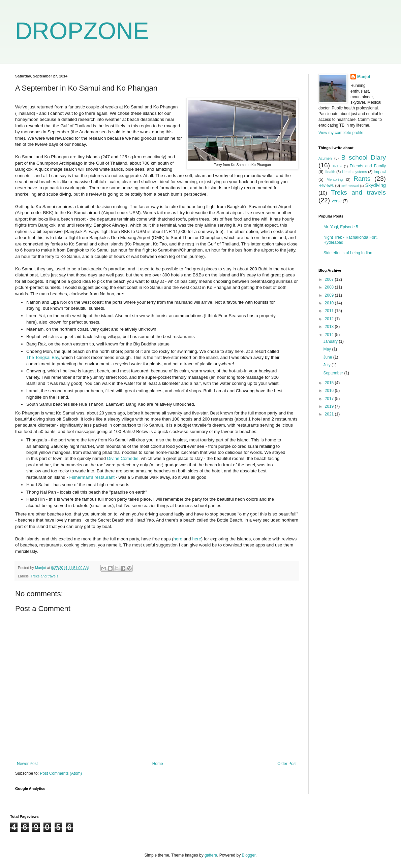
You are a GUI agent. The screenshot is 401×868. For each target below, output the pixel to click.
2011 (330, 311)
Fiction (337, 166)
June (328, 357)
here (179, 539)
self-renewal (350, 186)
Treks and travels (44, 576)
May (328, 349)
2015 (330, 383)
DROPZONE (82, 31)
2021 (330, 414)
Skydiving (375, 185)
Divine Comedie (123, 458)
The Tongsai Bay (43, 357)
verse (336, 201)
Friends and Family (368, 166)
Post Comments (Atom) (61, 773)
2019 (330, 406)
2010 (330, 303)
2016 (330, 391)
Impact (380, 172)
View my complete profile (341, 133)
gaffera (211, 855)
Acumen (325, 158)
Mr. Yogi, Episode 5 (341, 227)
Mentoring (335, 179)
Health (330, 172)
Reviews (326, 186)
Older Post (287, 764)
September (334, 373)
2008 (330, 287)
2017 (330, 399)
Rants (362, 179)
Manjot (364, 77)
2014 (330, 335)
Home (158, 764)
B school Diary (364, 157)
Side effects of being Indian (348, 253)
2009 (330, 295)
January (331, 341)
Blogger (249, 855)
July (327, 365)
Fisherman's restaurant (93, 477)
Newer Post (27, 764)
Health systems (354, 172)
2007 (330, 279)
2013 (330, 327)
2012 (330, 319)
